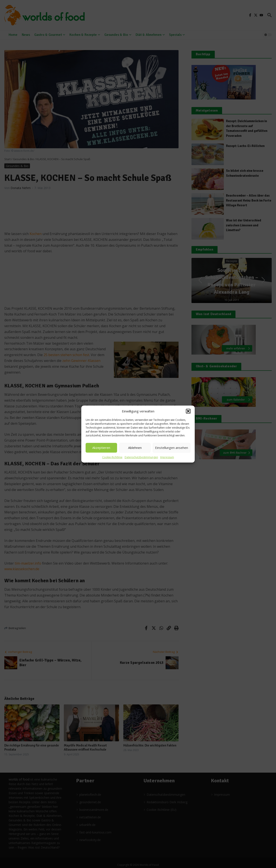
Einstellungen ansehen (172, 448)
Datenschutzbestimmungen (141, 457)
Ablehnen (135, 448)
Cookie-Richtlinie (112, 457)
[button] (188, 411)
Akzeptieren (101, 448)
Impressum (167, 457)
